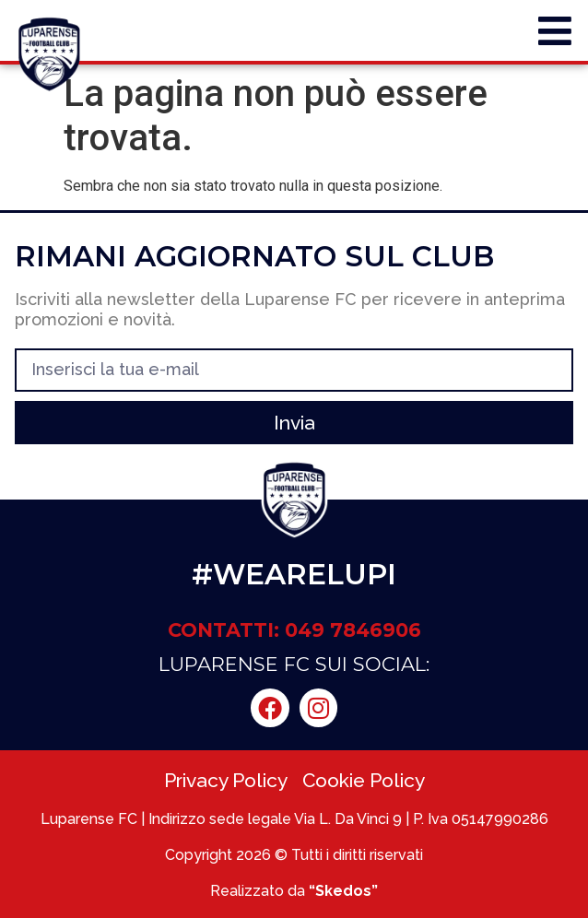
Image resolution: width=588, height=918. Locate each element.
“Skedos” (343, 891)
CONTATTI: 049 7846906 (294, 630)
